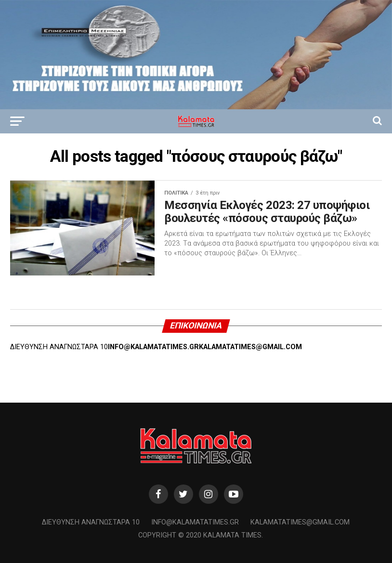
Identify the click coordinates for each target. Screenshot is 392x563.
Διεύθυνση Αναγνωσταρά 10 (91, 522)
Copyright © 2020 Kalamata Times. (201, 535)
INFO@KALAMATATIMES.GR (153, 347)
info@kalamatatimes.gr (195, 522)
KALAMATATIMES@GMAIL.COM (250, 347)
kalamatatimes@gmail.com (300, 522)
